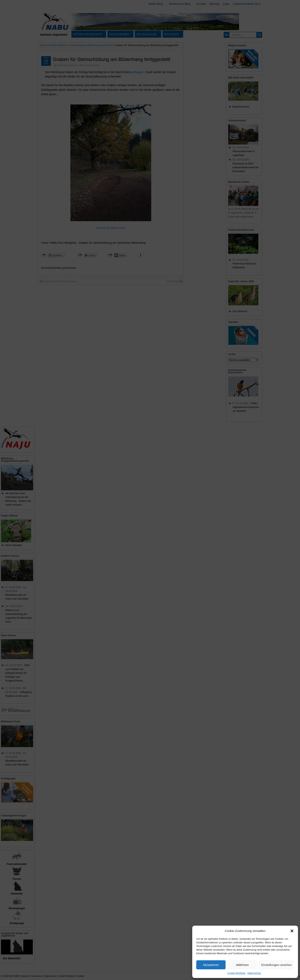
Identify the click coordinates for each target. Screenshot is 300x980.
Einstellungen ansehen (276, 965)
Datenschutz (254, 973)
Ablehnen (242, 965)
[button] (292, 931)
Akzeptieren (211, 965)
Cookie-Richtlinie (236, 973)
